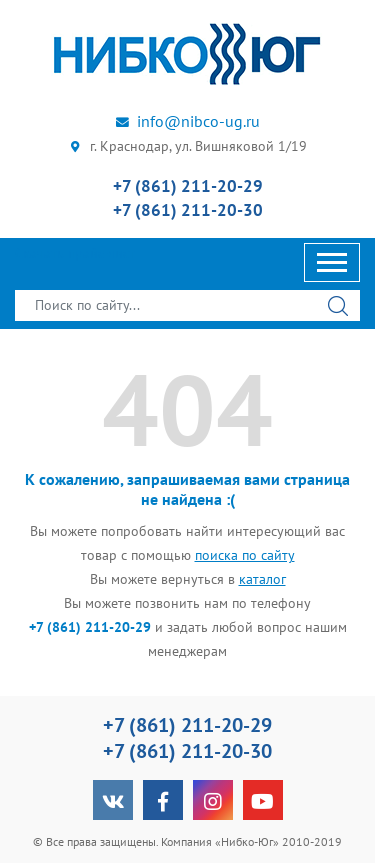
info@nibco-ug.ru (187, 121)
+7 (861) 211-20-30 (188, 210)
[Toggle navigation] (332, 262)
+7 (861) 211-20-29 (188, 186)
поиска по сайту (245, 555)
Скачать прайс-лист (75, 253)
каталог (262, 579)
